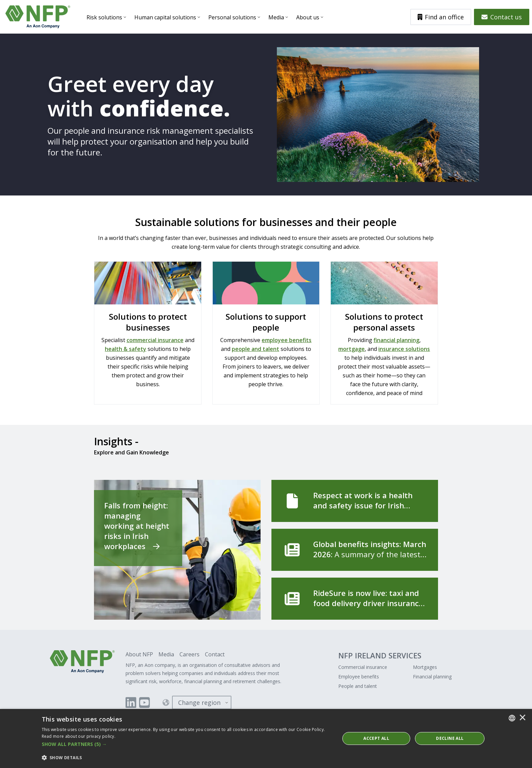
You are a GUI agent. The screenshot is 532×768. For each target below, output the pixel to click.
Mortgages (425, 667)
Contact (215, 654)
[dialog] (266, 738)
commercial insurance (155, 340)
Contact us (502, 17)
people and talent (255, 349)
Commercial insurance (363, 667)
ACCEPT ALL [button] (376, 738)
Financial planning (432, 677)
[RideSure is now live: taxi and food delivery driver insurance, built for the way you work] (355, 599)
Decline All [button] (450, 738)
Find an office (441, 17)
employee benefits (287, 340)
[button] (186, 744)
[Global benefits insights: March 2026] (355, 550)
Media (276, 17)
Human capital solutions (165, 17)
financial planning (396, 340)
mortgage (351, 349)
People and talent (358, 686)
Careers (189, 654)
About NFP (139, 654)
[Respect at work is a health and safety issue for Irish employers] (355, 501)
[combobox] (512, 718)
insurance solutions (404, 349)
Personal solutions (232, 17)
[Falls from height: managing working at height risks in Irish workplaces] (177, 550)
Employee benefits (359, 677)
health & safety (126, 349)
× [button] (522, 718)
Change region (199, 703)
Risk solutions (104, 17)
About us (308, 17)
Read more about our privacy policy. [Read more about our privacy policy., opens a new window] (79, 736)
